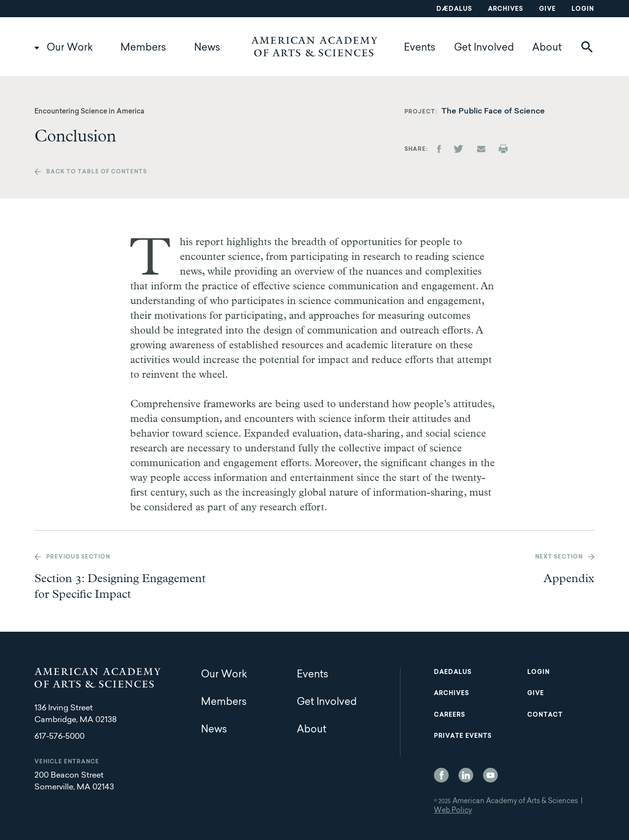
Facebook (441, 775)
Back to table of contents (97, 172)
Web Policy (453, 811)
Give (547, 9)
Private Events (463, 736)
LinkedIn (466, 775)
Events (420, 48)
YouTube (490, 775)
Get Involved (484, 48)
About (547, 48)
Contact (545, 715)
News (207, 48)
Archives (506, 9)
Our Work (70, 48)
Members (143, 48)
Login (583, 9)
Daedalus (453, 672)
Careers (450, 715)
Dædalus (454, 9)
